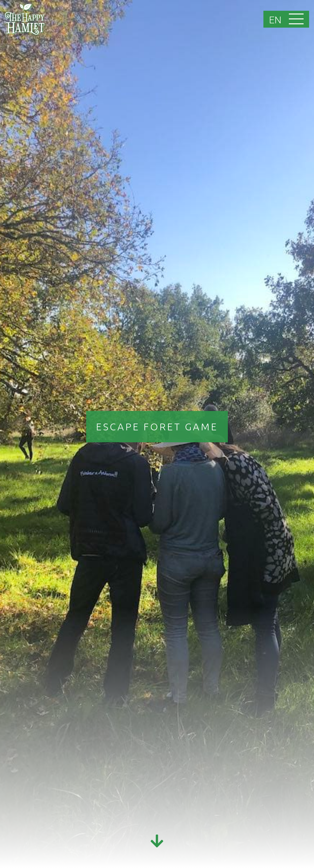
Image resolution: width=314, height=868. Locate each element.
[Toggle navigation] (297, 19)
